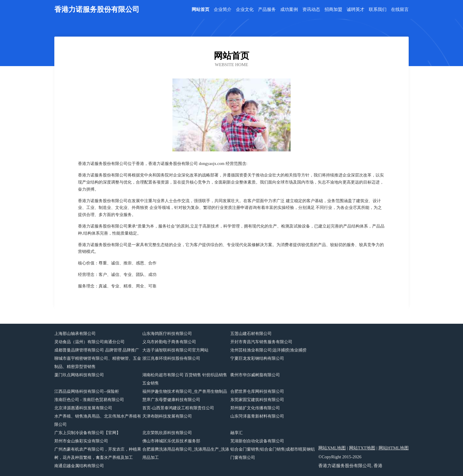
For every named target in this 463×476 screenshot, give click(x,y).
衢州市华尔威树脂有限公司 (255, 375)
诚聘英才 (356, 10)
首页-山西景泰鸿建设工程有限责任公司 (178, 408)
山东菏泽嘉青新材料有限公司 (257, 416)
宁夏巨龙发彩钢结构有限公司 (257, 358)
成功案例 (289, 10)
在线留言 (400, 10)
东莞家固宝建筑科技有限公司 (257, 400)
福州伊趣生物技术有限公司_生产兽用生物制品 (185, 391)
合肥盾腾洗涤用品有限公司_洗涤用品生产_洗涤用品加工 (186, 453)
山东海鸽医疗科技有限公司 (167, 334)
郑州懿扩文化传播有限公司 (255, 408)
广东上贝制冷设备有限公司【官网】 (87, 433)
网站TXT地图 (362, 448)
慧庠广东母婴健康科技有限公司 (171, 400)
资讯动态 (311, 10)
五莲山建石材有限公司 (251, 334)
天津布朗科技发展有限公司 (167, 416)
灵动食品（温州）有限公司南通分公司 (89, 342)
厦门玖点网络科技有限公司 (79, 375)
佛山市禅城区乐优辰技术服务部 (171, 441)
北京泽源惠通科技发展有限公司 (83, 408)
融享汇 (237, 433)
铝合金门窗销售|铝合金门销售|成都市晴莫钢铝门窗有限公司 (273, 453)
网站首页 (200, 10)
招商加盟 (333, 10)
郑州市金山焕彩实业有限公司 (81, 441)
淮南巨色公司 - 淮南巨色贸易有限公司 (89, 400)
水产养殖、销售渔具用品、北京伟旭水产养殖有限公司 (98, 420)
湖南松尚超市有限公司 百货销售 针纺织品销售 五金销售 (185, 379)
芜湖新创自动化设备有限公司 (257, 441)
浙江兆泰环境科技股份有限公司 (171, 358)
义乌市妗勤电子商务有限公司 (169, 342)
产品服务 (267, 10)
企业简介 (223, 10)
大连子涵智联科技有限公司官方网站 (175, 350)
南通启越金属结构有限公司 (79, 466)
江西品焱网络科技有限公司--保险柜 (87, 391)
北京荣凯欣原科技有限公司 (167, 433)
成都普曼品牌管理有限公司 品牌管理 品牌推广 (97, 350)
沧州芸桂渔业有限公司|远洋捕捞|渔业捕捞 (268, 350)
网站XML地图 (332, 448)
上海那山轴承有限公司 (75, 334)
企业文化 (245, 10)
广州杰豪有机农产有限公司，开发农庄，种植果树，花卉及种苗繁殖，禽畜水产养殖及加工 (98, 453)
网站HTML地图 (394, 448)
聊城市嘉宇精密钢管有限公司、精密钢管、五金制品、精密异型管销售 (98, 363)
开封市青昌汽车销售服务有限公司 (261, 342)
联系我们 (378, 10)
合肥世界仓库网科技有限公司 (257, 391)
